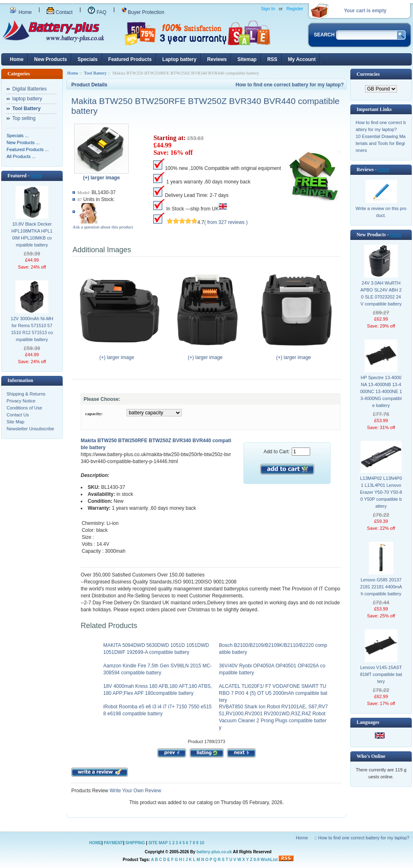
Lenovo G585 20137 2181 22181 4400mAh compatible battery (381, 587)
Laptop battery (179, 59)
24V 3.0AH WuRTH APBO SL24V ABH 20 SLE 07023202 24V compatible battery (381, 293)
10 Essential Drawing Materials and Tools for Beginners (381, 143)
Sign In (268, 9)
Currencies (368, 74)
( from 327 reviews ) (226, 222)
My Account (302, 59)
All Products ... (21, 156)
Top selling (24, 118)
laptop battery (27, 99)
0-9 (256, 860)
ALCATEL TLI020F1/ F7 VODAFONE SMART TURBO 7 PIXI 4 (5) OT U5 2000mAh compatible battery (273, 693)
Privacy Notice (21, 401)
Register (295, 9)
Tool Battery (95, 73)
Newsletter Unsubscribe (30, 429)
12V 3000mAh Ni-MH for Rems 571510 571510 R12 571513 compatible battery (32, 329)
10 (202, 843)
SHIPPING (135, 843)
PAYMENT (113, 843)
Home (20, 12)
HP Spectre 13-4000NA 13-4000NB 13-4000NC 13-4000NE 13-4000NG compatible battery (381, 391)
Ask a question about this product (103, 227)
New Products (50, 59)
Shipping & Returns (26, 394)
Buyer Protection (143, 12)
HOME (95, 843)
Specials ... (18, 136)
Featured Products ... (28, 149)
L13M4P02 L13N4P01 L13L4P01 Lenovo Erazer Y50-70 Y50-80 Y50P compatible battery (381, 492)
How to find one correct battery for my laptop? (290, 85)
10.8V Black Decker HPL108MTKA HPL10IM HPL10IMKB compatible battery (32, 234)
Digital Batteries (29, 89)
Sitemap (247, 59)
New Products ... (23, 142)
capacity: (94, 414)
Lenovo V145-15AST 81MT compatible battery (381, 674)
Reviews (217, 59)
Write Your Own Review (135, 791)
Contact (60, 12)
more (36, 176)
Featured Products (130, 59)
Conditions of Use (24, 408)
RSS (272, 59)
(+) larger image (119, 355)
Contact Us (18, 415)
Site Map (15, 422)
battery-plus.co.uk (214, 852)
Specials (87, 59)
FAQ (97, 12)
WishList (269, 860)
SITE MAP (158, 843)
